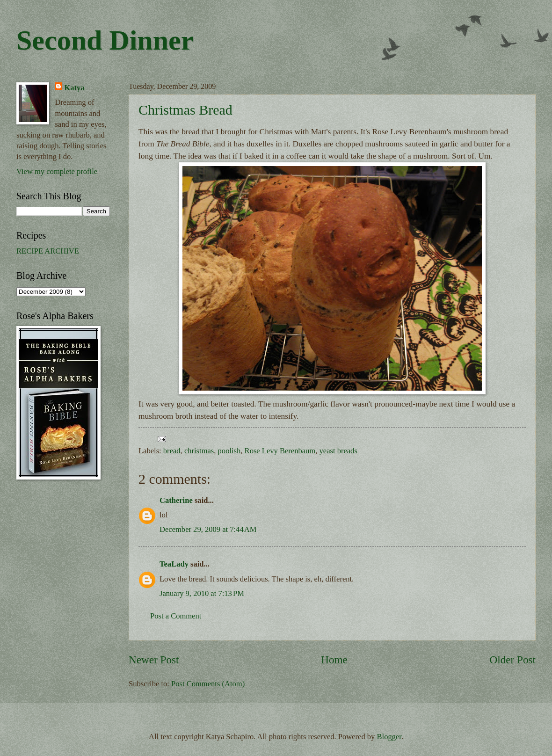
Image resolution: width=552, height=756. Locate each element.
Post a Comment (176, 616)
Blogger (389, 737)
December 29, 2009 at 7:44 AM (208, 529)
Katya (74, 88)
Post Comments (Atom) (208, 684)
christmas (199, 451)
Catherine (176, 500)
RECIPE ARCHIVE (48, 251)
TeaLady (174, 564)
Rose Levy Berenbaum (280, 451)
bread (172, 451)
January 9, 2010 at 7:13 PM (202, 593)
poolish (229, 451)
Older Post (513, 660)
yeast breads (338, 451)
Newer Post (154, 660)
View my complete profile (57, 171)
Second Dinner (105, 40)
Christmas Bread (185, 110)
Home (334, 660)
